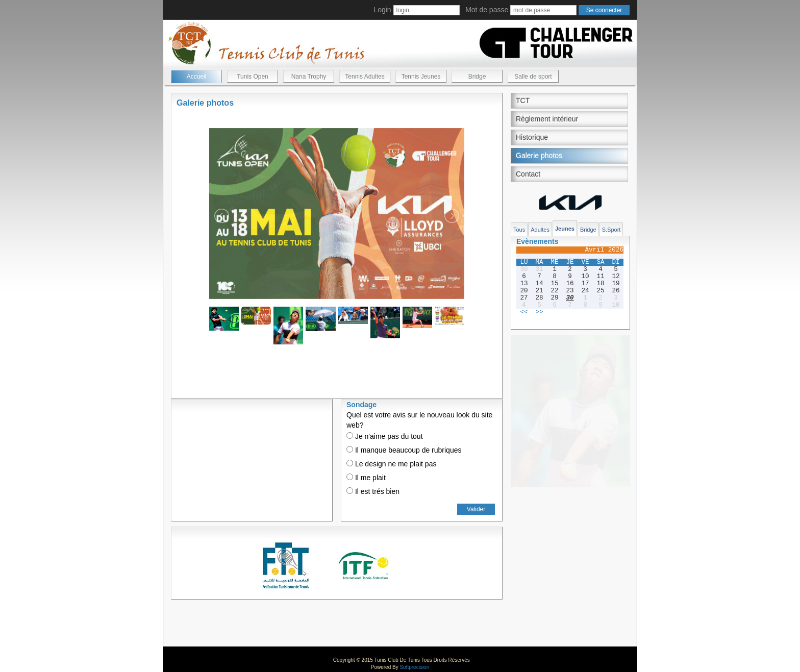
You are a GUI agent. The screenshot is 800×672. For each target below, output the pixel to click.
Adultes (540, 230)
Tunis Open (253, 77)
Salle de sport (533, 77)
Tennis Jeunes (421, 77)
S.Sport (611, 230)
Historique (532, 137)
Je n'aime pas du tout (385, 436)
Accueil (197, 77)
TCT (523, 101)
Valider (476, 509)
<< (524, 312)
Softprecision (414, 667)
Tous (519, 230)
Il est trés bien (373, 491)
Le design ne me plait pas (391, 464)
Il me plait (366, 478)
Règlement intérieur (547, 119)
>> (539, 312)
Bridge (477, 77)
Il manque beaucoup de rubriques (404, 450)
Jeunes (565, 229)
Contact (528, 174)
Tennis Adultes (365, 77)
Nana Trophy (309, 77)
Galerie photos (539, 156)
